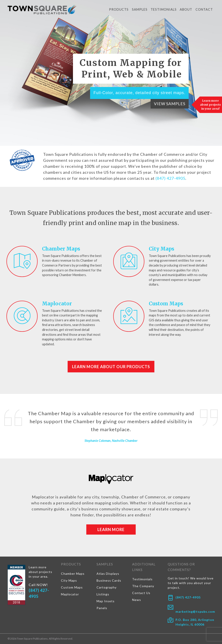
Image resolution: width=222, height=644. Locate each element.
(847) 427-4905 (170, 178)
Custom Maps (166, 304)
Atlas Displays (108, 574)
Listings (103, 594)
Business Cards (109, 580)
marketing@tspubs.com (195, 611)
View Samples (170, 104)
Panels (102, 608)
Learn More (111, 529)
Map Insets (106, 601)
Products (119, 9)
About (186, 9)
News (137, 600)
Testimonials (164, 9)
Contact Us (141, 593)
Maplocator (57, 304)
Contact (204, 9)
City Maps (161, 249)
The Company (143, 586)
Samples (140, 9)
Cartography (107, 587)
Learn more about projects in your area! (210, 105)
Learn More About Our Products (111, 367)
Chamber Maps (61, 249)
